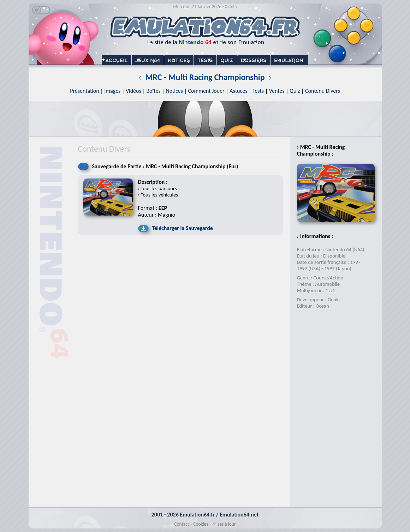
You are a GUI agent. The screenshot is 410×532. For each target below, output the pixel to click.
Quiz (295, 91)
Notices (174, 91)
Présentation (85, 91)
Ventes (277, 91)
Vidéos (133, 91)
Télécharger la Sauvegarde (183, 228)
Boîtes (153, 91)
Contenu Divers (323, 91)
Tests (258, 91)
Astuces (238, 91)
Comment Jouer (206, 91)
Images (112, 91)
